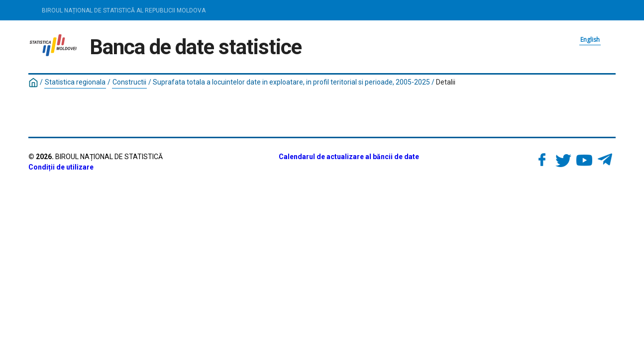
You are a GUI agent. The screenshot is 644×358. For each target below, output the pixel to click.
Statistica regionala (75, 82)
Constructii (129, 82)
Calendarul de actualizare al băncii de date (349, 157)
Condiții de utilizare (61, 167)
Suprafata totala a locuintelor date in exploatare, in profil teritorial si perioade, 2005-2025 (291, 82)
